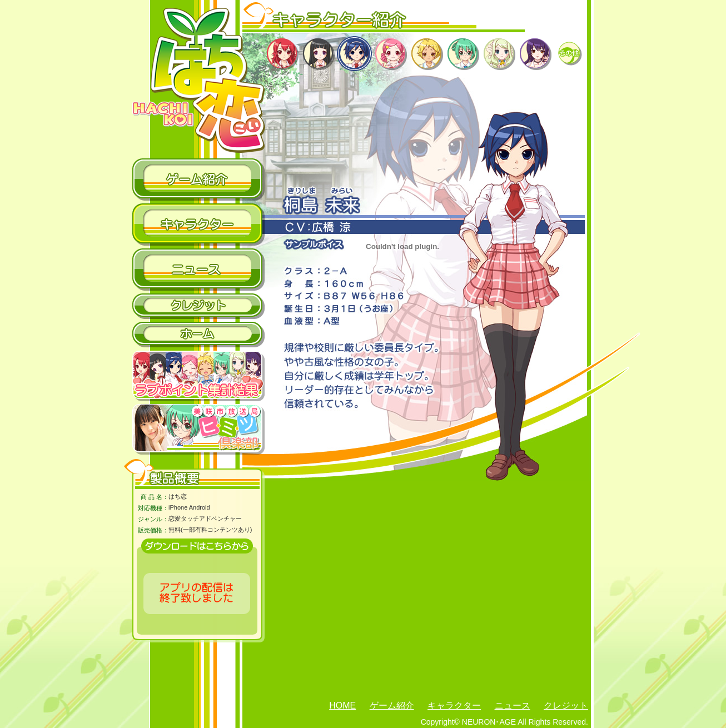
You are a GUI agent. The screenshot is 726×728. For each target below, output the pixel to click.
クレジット (566, 705)
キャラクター (454, 705)
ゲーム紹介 (392, 705)
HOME (342, 705)
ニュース (513, 705)
